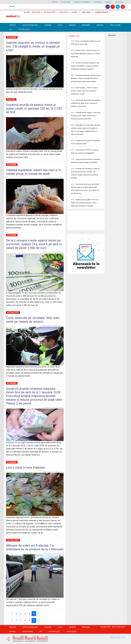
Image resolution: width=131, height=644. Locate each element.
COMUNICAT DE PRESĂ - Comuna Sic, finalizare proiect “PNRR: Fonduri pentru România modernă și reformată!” (86, 116)
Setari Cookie (119, 2)
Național (100, 25)
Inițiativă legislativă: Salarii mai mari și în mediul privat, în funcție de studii (33, 172)
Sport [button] (74, 12)
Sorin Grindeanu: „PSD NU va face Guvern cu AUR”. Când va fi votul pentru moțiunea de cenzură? (84, 91)
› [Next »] (42, 614)
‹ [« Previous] (8, 614)
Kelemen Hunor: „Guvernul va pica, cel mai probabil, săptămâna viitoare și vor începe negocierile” (85, 53)
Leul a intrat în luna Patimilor (25, 467)
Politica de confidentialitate (82, 2)
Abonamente (98, 2)
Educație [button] (36, 12)
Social (60, 25)
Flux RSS (12, 6)
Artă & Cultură (115, 25)
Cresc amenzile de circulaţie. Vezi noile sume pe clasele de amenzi (33, 320)
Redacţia (55, 2)
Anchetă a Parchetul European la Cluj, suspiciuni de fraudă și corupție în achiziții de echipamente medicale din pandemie (85, 66)
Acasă (27, 12)
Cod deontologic (66, 2)
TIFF (11, 29)
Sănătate (13, 25)
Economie (48, 25)
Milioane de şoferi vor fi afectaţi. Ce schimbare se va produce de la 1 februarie (35, 547)
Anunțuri (72, 25)
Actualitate (13, 313)
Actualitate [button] (50, 12)
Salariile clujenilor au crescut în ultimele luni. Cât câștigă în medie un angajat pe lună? (33, 46)
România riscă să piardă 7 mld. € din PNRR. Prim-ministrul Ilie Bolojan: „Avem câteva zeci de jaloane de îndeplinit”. (85, 203)
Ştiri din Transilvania (30, 25)
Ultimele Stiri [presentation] (74, 36)
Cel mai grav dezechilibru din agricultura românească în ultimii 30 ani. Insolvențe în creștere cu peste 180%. (86, 103)
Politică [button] (64, 12)
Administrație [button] (102, 12)
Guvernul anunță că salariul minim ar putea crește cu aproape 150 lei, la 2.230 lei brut (34, 108)
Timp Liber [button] (86, 12)
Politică (11, 99)
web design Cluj (118, 637)
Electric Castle (24, 29)
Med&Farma (86, 25)
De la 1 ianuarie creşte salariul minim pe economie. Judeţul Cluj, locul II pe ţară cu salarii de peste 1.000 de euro (34, 244)
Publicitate (108, 2)
